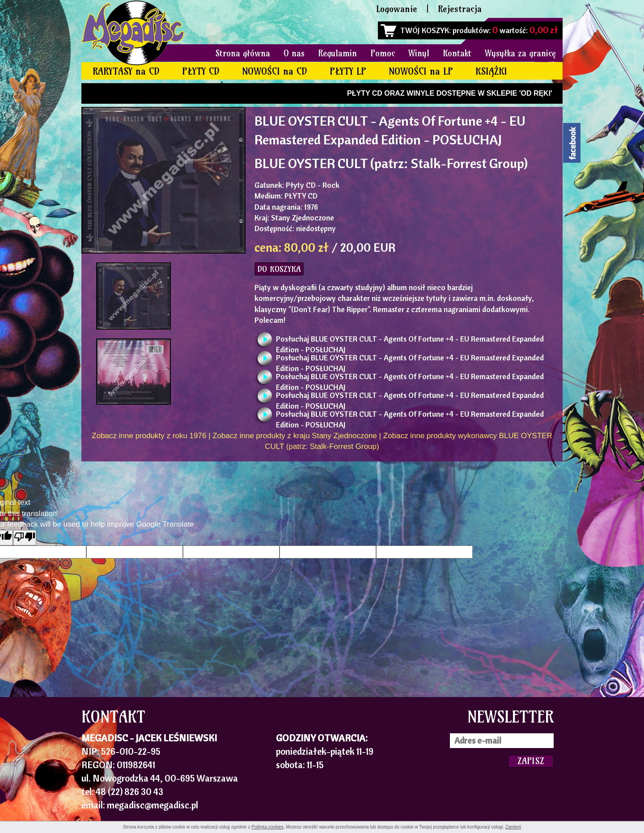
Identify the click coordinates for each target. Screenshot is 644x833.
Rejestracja (460, 9)
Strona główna (243, 53)
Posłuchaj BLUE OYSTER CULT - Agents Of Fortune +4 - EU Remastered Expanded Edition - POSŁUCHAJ (410, 341)
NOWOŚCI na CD (275, 71)
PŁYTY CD (201, 71)
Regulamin (337, 53)
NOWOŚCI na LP (421, 71)
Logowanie (397, 9)
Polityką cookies (267, 827)
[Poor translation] (25, 538)
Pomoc (383, 53)
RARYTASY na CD (126, 71)
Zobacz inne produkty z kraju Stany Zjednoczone (295, 436)
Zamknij (513, 827)
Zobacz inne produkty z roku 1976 (149, 436)
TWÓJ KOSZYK (425, 30)
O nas (294, 53)
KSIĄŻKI (491, 71)
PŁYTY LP (348, 71)
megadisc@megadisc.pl (153, 805)
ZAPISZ (531, 761)
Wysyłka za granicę (520, 53)
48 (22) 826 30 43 (129, 791)
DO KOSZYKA (279, 269)
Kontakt (457, 53)
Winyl (419, 53)
